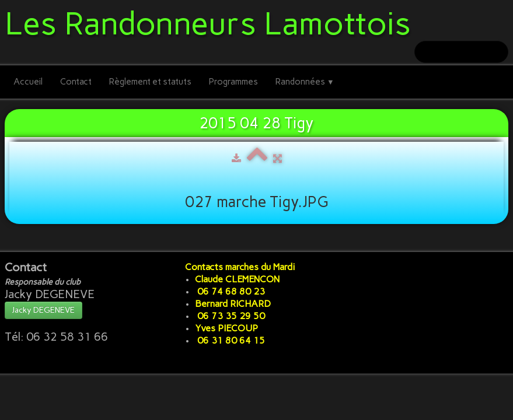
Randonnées (305, 82)
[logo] (212, 22)
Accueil (28, 82)
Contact (76, 82)
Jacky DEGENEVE (43, 310)
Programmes (233, 82)
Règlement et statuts (150, 82)
